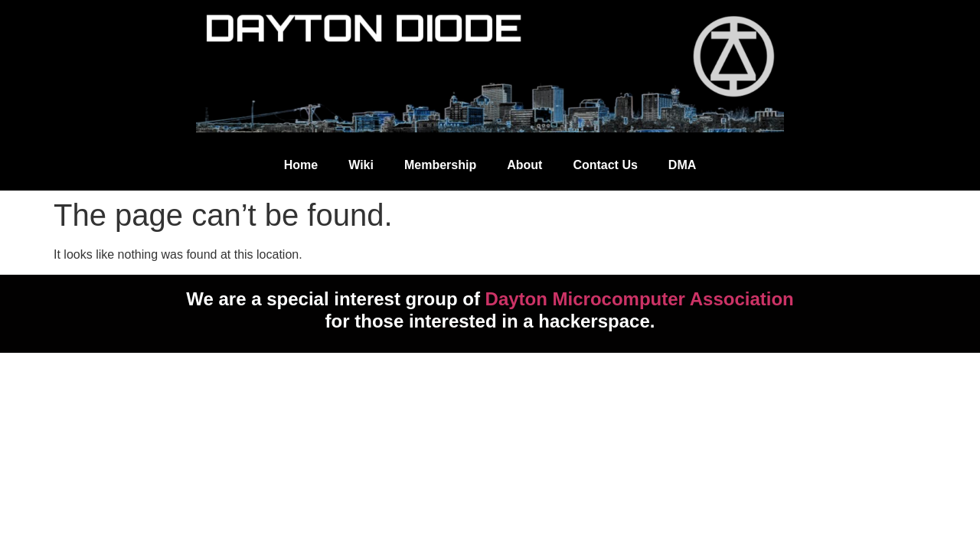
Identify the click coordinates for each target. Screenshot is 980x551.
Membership (440, 165)
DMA (682, 165)
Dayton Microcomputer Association (640, 299)
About (524, 165)
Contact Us (605, 165)
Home (301, 165)
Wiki (361, 165)
